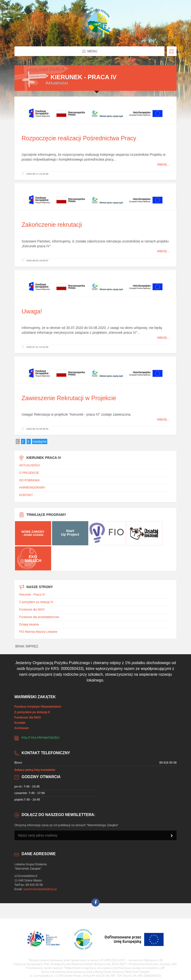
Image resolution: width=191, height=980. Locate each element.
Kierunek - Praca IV (32, 595)
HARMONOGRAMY (32, 488)
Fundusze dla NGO (32, 610)
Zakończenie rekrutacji (52, 225)
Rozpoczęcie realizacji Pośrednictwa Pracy (79, 138)
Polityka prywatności (41, 738)
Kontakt (20, 723)
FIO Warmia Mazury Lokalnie (38, 632)
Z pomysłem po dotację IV (36, 602)
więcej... (163, 164)
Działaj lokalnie (29, 625)
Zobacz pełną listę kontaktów (35, 770)
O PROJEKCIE (29, 473)
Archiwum (22, 728)
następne (40, 441)
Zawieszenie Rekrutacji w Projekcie (69, 398)
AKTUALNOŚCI (30, 465)
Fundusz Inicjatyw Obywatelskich (38, 707)
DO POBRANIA (30, 480)
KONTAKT (26, 495)
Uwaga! (32, 311)
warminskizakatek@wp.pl (40, 889)
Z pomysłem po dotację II (32, 712)
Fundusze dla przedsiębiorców (39, 617)
